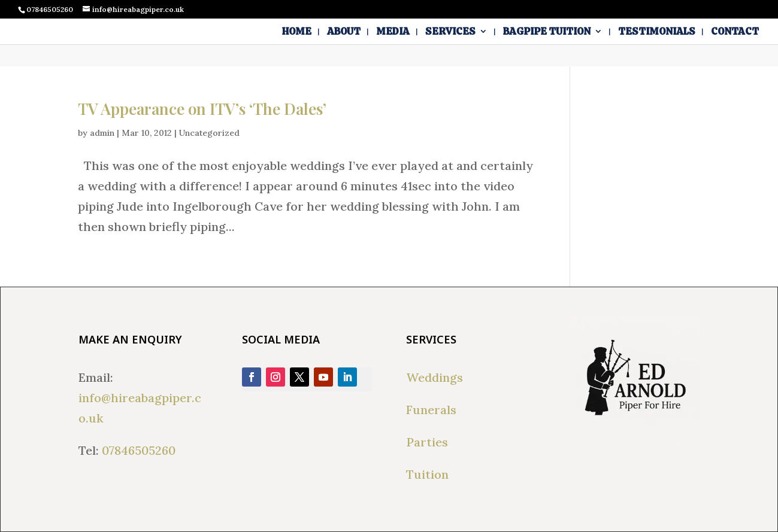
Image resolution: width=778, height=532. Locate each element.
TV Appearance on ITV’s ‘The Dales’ (202, 109)
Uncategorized (209, 133)
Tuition (427, 474)
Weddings (435, 377)
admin (102, 133)
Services (450, 32)
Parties (427, 442)
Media (393, 32)
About (344, 32)
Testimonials (657, 32)
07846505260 (139, 450)
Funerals (431, 410)
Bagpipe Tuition (547, 32)
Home (297, 32)
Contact (735, 32)
